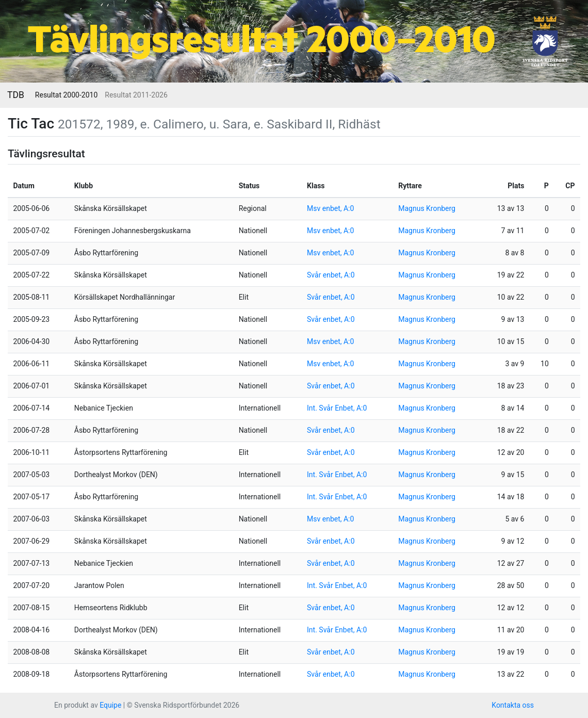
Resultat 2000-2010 (66, 95)
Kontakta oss (513, 705)
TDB (16, 95)
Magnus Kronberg (427, 208)
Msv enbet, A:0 (330, 208)
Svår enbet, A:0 (331, 275)
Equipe (110, 705)
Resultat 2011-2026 (136, 95)
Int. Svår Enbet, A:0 (337, 408)
